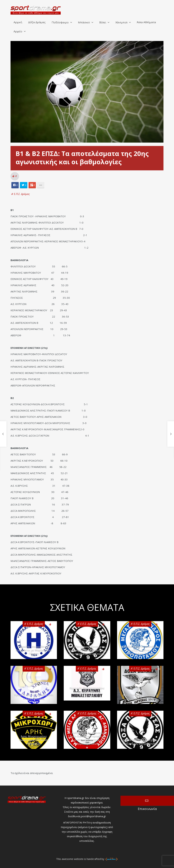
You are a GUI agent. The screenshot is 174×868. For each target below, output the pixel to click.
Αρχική (18, 22)
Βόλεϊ (103, 23)
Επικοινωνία (147, 801)
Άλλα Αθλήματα (146, 22)
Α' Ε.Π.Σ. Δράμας (21, 194)
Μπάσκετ (84, 23)
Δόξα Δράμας (37, 22)
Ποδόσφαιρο (60, 23)
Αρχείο (18, 32)
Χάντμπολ (121, 23)
